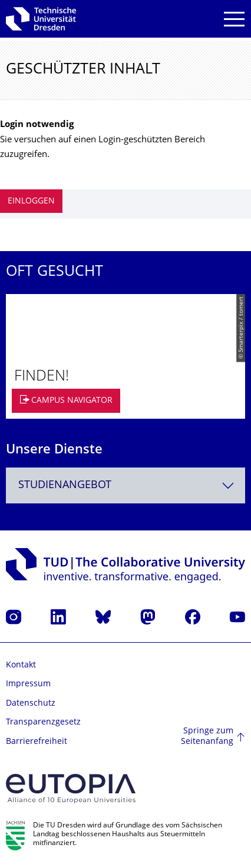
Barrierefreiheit (37, 742)
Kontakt (21, 665)
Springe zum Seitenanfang (207, 737)
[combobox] (125, 485)
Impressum (28, 684)
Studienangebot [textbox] (65, 485)
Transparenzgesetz (43, 722)
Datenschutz (31, 704)
